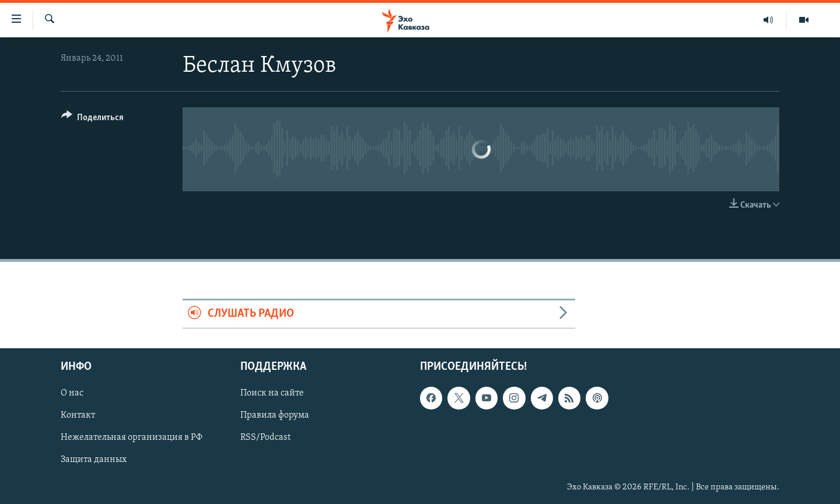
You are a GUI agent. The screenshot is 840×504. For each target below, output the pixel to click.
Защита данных (94, 460)
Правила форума (275, 415)
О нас (72, 393)
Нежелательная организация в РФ (132, 437)
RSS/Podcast (265, 437)
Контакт (78, 415)
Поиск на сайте (272, 393)
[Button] (92, 119)
